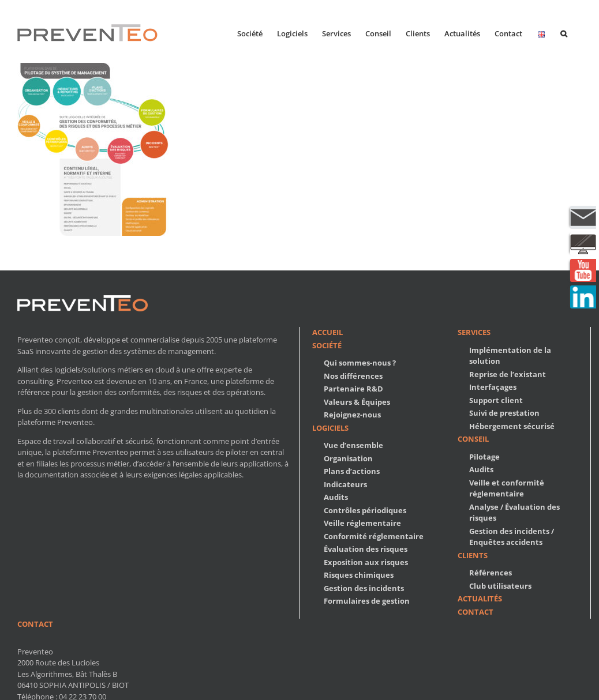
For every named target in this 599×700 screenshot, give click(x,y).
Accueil (327, 332)
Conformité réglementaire (374, 536)
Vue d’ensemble (353, 445)
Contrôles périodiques (365, 510)
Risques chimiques (359, 575)
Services (474, 332)
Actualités (480, 599)
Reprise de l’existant (508, 374)
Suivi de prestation (504, 413)
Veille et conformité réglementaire (507, 488)
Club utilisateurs (500, 586)
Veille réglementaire (362, 523)
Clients (473, 555)
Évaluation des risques (366, 549)
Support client (496, 400)
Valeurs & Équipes (357, 402)
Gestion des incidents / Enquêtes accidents (512, 537)
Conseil (473, 439)
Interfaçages (493, 387)
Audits (336, 497)
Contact (476, 612)
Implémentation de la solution (510, 356)
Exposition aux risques (366, 562)
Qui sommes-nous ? (360, 363)
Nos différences (353, 376)
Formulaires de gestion (367, 601)
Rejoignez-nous (352, 415)
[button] (564, 33)
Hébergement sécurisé (512, 426)
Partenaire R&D (353, 389)
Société (327, 345)
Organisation (348, 458)
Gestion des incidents (364, 588)
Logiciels (330, 428)
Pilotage (484, 457)
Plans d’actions (352, 471)
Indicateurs (345, 484)
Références (491, 573)
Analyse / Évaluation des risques (514, 513)
